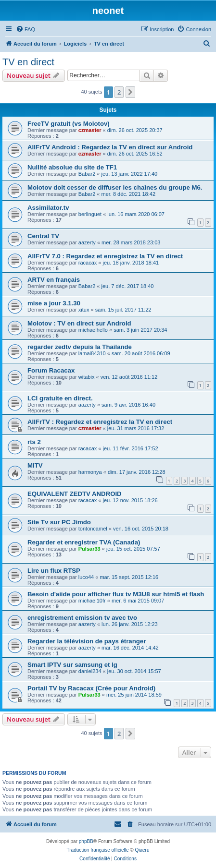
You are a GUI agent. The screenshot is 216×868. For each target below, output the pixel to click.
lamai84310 (92, 353)
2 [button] (119, 92)
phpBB (86, 841)
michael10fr (92, 601)
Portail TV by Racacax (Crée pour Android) (91, 688)
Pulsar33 (89, 549)
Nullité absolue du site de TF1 (72, 167)
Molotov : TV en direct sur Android (79, 323)
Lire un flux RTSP (54, 571)
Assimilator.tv (48, 208)
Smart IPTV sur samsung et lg (72, 665)
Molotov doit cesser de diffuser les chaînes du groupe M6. (115, 187)
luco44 (86, 577)
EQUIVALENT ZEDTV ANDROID (75, 494)
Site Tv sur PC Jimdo (59, 522)
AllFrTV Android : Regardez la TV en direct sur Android (110, 147)
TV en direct (28, 62)
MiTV (35, 465)
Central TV (43, 236)
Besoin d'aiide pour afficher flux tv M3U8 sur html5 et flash (116, 594)
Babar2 (87, 174)
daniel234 (90, 671)
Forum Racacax (51, 370)
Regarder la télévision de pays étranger (87, 641)
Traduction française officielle (98, 850)
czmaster (90, 130)
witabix (87, 377)
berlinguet (90, 214)
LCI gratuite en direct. (60, 398)
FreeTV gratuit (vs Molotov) (69, 124)
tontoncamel (93, 529)
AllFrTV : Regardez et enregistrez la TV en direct (100, 422)
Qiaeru (142, 850)
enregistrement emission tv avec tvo (82, 618)
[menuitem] (25, 29)
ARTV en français (54, 280)
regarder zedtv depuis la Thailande (80, 347)
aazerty (87, 242)
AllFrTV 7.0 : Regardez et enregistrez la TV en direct (105, 256)
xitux (84, 310)
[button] (130, 92)
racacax (88, 263)
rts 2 (34, 442)
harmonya (90, 472)
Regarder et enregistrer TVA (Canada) (84, 542)
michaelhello (93, 330)
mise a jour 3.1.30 (54, 303)
